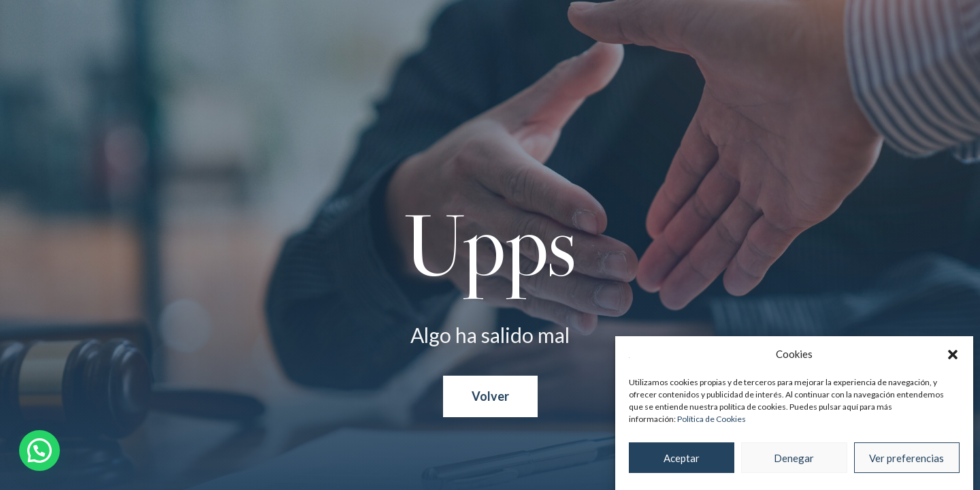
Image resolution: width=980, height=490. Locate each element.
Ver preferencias (906, 458)
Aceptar (682, 458)
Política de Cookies (712, 419)
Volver (490, 396)
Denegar (794, 458)
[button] (953, 355)
